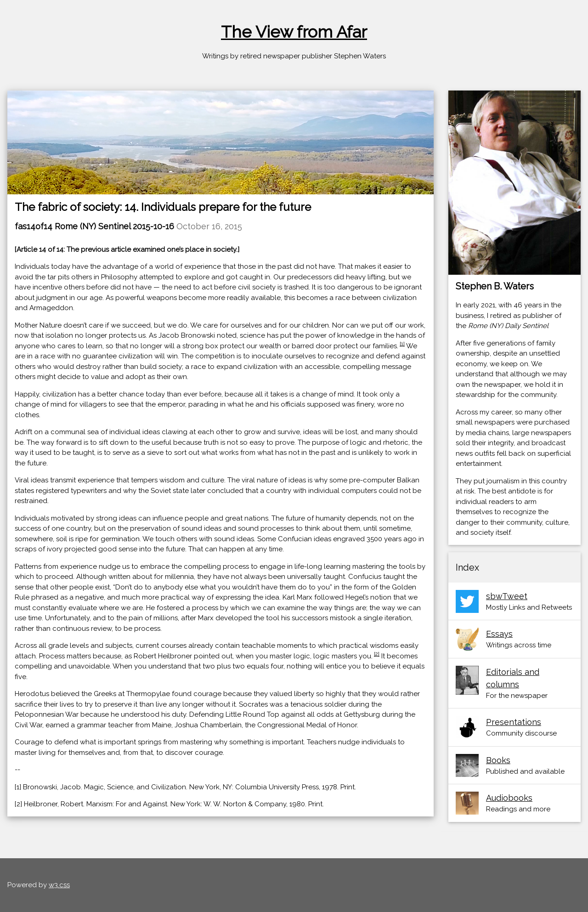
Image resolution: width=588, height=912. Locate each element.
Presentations (514, 722)
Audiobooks (509, 798)
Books (498, 760)
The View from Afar (294, 32)
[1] (402, 344)
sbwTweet (507, 596)
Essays (499, 634)
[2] (377, 654)
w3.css (59, 885)
